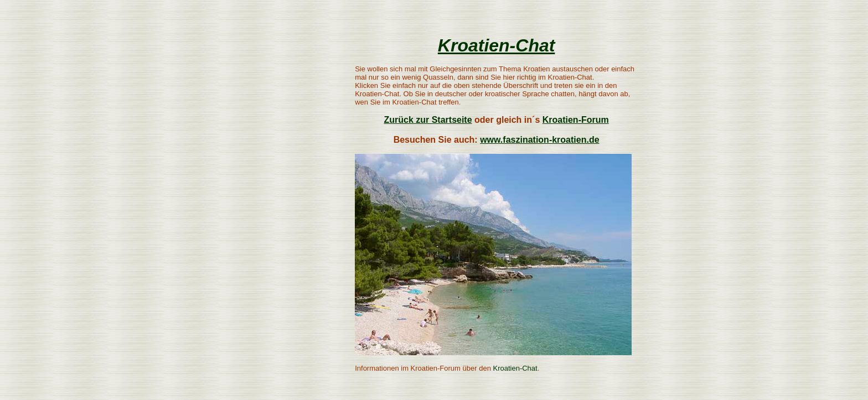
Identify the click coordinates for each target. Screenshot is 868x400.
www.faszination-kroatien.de (539, 140)
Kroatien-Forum (576, 120)
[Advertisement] (275, 174)
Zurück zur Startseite (428, 120)
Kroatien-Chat (497, 45)
